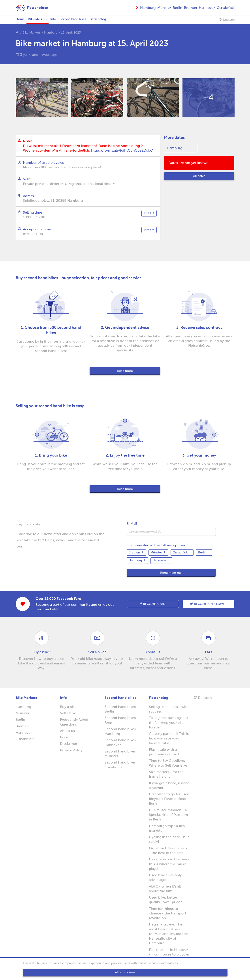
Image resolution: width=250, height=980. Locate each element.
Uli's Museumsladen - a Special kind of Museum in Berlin (168, 815)
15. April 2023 (71, 33)
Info (53, 19)
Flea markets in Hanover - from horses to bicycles (169, 952)
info (149, 213)
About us (67, 731)
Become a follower (208, 604)
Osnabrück (226, 8)
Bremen (191, 8)
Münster (164, 8)
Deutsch (227, 20)
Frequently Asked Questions (74, 722)
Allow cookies (125, 972)
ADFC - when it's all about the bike (165, 889)
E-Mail (132, 524)
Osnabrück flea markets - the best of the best (168, 850)
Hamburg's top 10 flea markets (167, 828)
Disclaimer (69, 744)
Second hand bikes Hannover (120, 742)
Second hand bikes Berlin (120, 709)
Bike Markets (38, 19)
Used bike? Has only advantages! (165, 877)
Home (20, 19)
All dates (199, 176)
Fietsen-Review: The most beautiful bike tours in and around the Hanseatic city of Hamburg (168, 934)
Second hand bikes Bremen (120, 720)
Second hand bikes (73, 19)
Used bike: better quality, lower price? (165, 900)
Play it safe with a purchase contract (164, 752)
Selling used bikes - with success (169, 709)
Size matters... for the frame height (166, 774)
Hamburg (148, 8)
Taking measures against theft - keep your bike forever (169, 722)
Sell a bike (68, 713)
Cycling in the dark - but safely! (169, 839)
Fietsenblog (98, 19)
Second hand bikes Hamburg (120, 731)
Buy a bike (68, 707)
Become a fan (153, 604)
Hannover (207, 8)
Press (64, 737)
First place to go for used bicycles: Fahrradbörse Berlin (169, 799)
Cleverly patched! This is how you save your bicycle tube (169, 738)
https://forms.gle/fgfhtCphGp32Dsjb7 (122, 150)
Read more (125, 371)
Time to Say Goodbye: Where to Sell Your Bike (168, 763)
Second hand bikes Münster (120, 754)
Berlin (178, 8)
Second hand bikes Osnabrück (120, 765)
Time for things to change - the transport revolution (168, 913)
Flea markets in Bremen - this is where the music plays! (169, 864)
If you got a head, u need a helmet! (169, 785)
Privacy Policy (71, 750)
